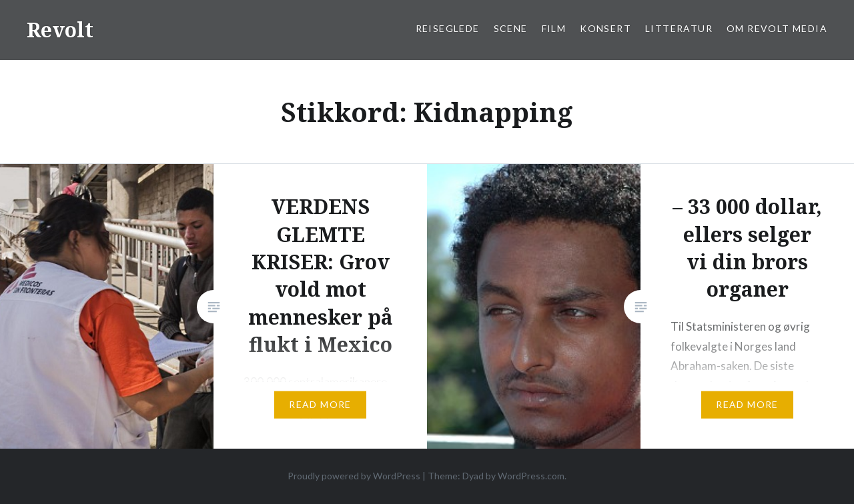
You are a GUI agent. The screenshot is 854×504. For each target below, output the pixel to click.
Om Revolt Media (777, 28)
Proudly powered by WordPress (354, 476)
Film (554, 28)
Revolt (60, 30)
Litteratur (679, 28)
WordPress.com (531, 476)
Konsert (605, 28)
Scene (511, 28)
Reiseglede (448, 28)
